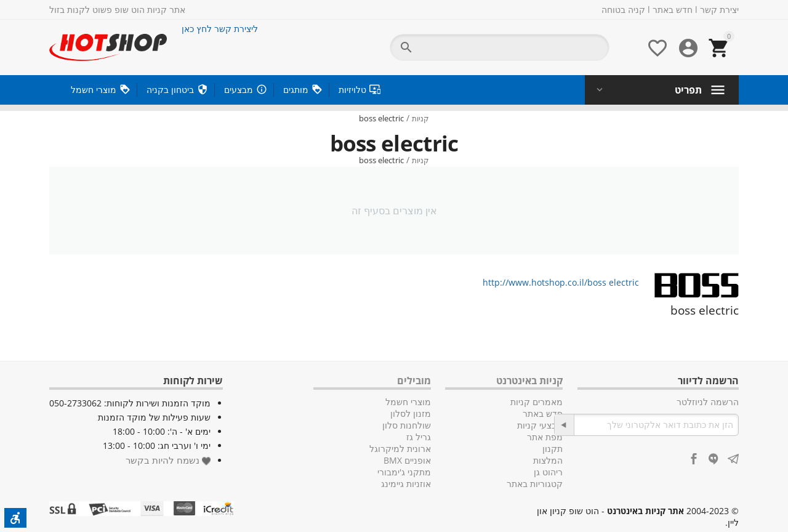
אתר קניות (166, 10)
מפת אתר (545, 437)
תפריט (688, 90)
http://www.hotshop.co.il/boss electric (561, 282)
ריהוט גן (548, 472)
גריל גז (419, 437)
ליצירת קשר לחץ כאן (220, 29)
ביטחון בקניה (170, 90)
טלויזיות (352, 90)
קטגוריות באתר (535, 484)
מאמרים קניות (537, 402)
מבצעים (239, 90)
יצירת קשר (719, 10)
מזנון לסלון (411, 413)
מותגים (296, 90)
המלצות (548, 460)
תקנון (553, 449)
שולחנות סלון (407, 425)
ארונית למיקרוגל (400, 449)
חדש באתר (673, 10)
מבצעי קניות (540, 425)
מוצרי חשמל (94, 90)
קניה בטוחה (623, 10)
